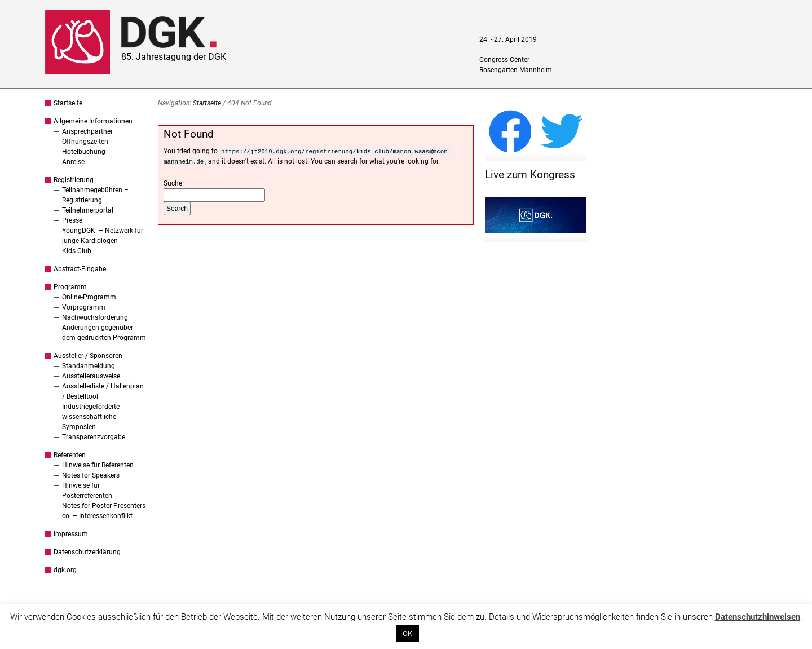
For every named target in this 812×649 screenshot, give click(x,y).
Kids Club (77, 251)
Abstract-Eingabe (80, 269)
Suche (173, 183)
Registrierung (74, 180)
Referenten (70, 455)
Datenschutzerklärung (87, 552)
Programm (70, 287)
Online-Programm (89, 297)
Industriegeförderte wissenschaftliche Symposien (91, 417)
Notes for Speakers (91, 475)
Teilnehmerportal (88, 210)
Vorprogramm (84, 307)
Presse (72, 220)
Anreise (73, 162)
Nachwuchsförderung (95, 317)
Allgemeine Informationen (93, 121)
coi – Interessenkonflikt (97, 516)
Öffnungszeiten (85, 142)
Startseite (68, 103)
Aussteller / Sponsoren (88, 356)
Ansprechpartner (87, 131)
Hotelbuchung (84, 152)
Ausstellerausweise (91, 376)
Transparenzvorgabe (94, 437)
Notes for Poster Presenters (104, 506)
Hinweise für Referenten (98, 465)
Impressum (71, 534)
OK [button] (407, 633)
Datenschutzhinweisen (758, 617)
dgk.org (65, 570)
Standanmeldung (89, 366)
